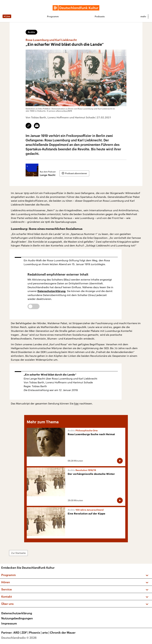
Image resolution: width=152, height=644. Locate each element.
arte (46, 632)
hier (76, 403)
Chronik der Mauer (63, 632)
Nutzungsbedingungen (17, 618)
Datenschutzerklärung (51, 291)
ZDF (25, 632)
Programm (53, 16)
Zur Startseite (18, 553)
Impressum (9, 623)
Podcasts (100, 16)
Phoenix (36, 632)
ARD (17, 632)
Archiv (31, 32)
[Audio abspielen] (120, 461)
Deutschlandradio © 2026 (19, 638)
